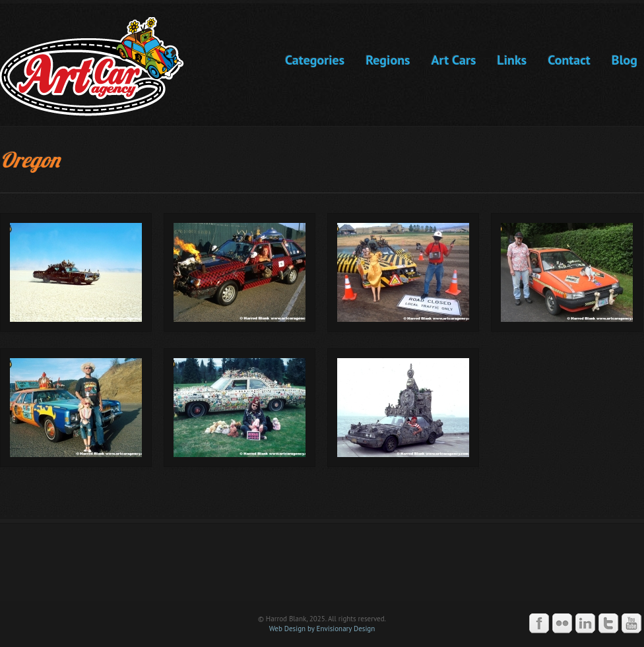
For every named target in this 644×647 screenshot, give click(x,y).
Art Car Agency (322, 568)
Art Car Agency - (101, 67)
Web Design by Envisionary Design (322, 629)
